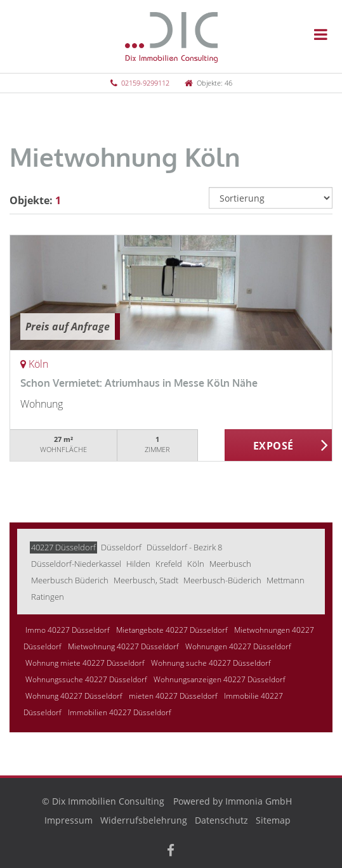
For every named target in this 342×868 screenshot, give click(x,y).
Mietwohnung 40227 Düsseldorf (123, 646)
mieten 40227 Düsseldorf (173, 696)
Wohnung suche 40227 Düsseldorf (211, 663)
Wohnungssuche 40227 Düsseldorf (86, 679)
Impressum (69, 820)
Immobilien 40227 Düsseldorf (120, 712)
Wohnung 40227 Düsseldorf (74, 696)
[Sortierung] (271, 198)
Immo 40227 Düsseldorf (68, 630)
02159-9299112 (145, 83)
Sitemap (273, 820)
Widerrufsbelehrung (144, 820)
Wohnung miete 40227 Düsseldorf (85, 663)
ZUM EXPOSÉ (279, 446)
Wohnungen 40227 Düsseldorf (238, 646)
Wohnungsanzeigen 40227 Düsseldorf (220, 679)
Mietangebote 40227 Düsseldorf (172, 630)
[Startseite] (171, 36)
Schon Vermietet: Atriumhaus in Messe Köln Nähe (139, 383)
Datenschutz (221, 820)
